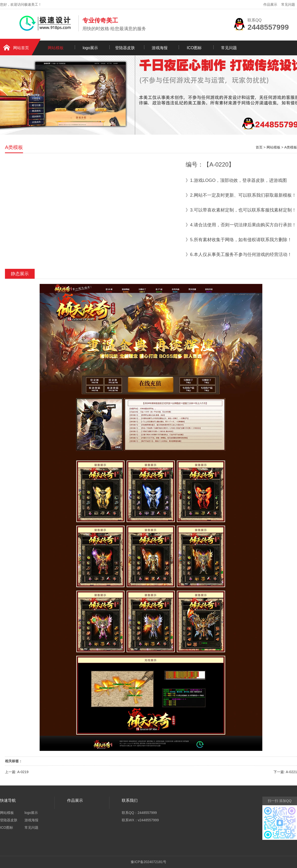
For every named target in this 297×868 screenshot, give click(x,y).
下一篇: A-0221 (285, 772)
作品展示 (270, 4)
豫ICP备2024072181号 (148, 862)
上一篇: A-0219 (17, 772)
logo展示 (90, 48)
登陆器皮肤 (125, 48)
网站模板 (56, 48)
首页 (259, 147)
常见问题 (288, 4)
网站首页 (21, 48)
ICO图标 (194, 48)
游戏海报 (160, 48)
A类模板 (291, 147)
